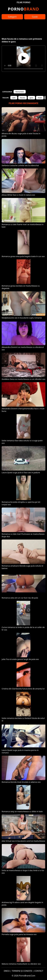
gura (31, 98)
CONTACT (39, 971)
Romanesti (20, 92)
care (14, 98)
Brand (23, 9)
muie (40, 98)
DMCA (7, 971)
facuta (22, 98)
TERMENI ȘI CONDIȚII (22, 971)
